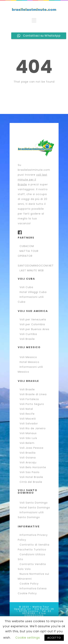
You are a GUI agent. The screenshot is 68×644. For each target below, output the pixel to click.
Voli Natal (26, 409)
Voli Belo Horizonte (33, 467)
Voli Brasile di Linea (33, 394)
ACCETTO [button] (54, 638)
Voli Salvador (29, 424)
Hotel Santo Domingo (35, 508)
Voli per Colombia (32, 324)
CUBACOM (27, 246)
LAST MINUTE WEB (32, 270)
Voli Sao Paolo (30, 472)
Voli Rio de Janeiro (33, 428)
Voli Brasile (27, 339)
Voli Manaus (28, 433)
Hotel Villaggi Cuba (33, 292)
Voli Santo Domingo (34, 503)
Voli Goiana (28, 458)
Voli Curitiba (28, 334)
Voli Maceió (28, 419)
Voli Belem (27, 443)
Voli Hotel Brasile (31, 477)
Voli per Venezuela (33, 319)
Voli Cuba (26, 287)
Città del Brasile (31, 482)
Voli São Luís (28, 438)
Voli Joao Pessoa (31, 448)
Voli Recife (27, 414)
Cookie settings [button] (28, 638)
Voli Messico (28, 357)
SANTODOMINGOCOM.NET (36, 266)
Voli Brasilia (28, 453)
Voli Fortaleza (29, 399)
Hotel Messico (29, 362)
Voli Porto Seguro (32, 404)
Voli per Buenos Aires (34, 329)
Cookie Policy (29, 584)
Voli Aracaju (28, 462)
